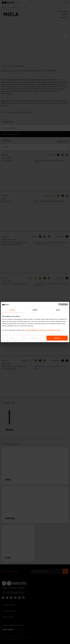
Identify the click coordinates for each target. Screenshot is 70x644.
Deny (13, 338)
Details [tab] (35, 310)
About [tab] (58, 310)
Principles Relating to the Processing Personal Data (42, 330)
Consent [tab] (12, 310)
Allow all (57, 338)
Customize (35, 338)
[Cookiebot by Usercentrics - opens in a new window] (60, 305)
